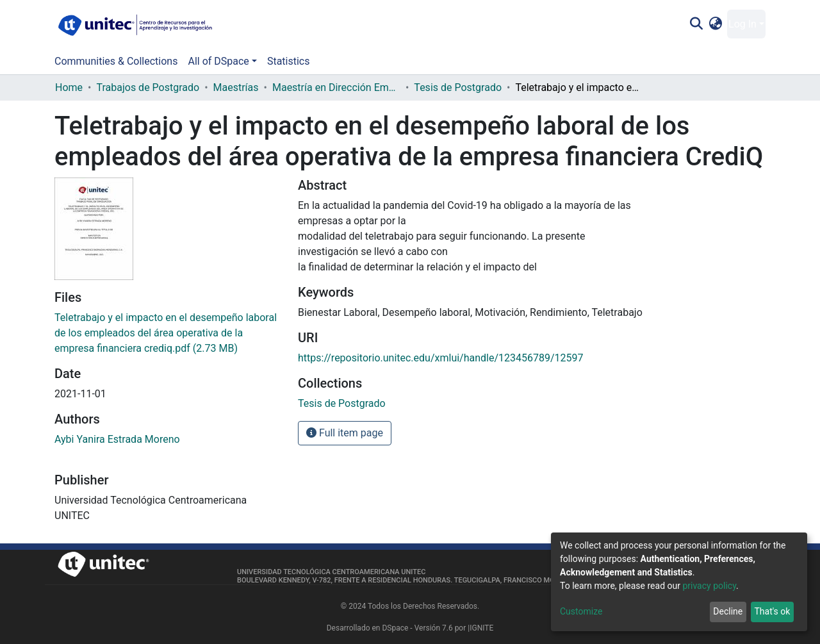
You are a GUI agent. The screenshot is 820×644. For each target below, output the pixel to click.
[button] (716, 24)
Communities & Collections (116, 61)
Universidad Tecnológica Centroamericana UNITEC (331, 572)
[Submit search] (696, 24)
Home (69, 87)
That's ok (772, 611)
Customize (581, 611)
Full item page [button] (345, 433)
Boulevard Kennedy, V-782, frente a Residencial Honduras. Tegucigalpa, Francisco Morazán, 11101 (419, 580)
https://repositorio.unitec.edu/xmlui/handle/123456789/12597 (441, 358)
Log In (742, 24)
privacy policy (709, 586)
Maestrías (236, 87)
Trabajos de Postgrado (148, 87)
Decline (728, 611)
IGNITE (481, 628)
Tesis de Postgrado (458, 87)
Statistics (289, 61)
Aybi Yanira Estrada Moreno (117, 439)
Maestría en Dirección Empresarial (336, 87)
